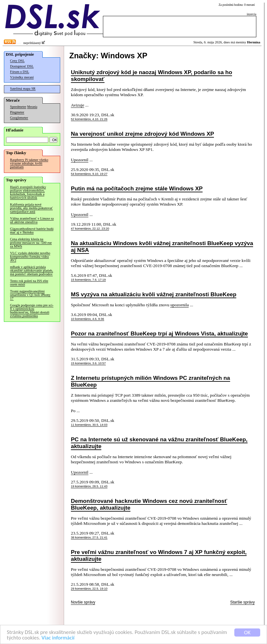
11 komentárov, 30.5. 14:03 (89, 425)
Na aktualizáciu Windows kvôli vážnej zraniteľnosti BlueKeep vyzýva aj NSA (162, 247)
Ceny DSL (17, 61)
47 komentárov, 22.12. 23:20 (90, 229)
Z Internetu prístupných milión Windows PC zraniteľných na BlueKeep (150, 381)
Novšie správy (83, 602)
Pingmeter (17, 112)
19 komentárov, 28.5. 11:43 (89, 486)
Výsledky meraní (22, 77)
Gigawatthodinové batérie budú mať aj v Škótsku (32, 231)
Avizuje (78, 105)
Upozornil (80, 160)
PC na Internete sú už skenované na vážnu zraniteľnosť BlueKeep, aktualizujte (159, 443)
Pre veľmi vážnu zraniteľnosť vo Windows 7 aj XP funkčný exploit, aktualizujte (159, 555)
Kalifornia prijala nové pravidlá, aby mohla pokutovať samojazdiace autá (31, 208)
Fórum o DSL (20, 72)
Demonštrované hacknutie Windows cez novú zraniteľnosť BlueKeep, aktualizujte (149, 504)
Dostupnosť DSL (22, 66)
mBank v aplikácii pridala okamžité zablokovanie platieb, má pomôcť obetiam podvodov (32, 271)
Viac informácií (58, 638)
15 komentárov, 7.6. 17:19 (88, 280)
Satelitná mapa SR (23, 89)
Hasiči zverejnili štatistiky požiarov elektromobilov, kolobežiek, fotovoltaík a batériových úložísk (28, 192)
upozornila (179, 305)
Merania (32, 107)
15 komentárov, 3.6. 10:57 (88, 363)
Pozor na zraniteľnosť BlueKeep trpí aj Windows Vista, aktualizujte (159, 333)
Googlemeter (19, 118)
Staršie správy (242, 602)
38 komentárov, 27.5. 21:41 (89, 537)
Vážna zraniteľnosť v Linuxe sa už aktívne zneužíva (32, 220)
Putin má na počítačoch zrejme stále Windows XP (137, 188)
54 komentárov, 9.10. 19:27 (89, 174)
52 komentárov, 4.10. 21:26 (89, 119)
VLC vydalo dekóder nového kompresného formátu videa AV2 (30, 257)
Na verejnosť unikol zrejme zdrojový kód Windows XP (142, 134)
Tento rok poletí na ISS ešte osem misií (29, 283)
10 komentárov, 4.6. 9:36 (88, 319)
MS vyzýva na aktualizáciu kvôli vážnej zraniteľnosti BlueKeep (154, 294)
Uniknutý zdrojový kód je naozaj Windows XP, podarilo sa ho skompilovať (151, 76)
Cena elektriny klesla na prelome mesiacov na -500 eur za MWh (31, 243)
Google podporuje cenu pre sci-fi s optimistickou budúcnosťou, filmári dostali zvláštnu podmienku (32, 311)
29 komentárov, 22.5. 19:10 (89, 589)
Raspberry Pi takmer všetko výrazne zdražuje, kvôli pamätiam (29, 163)
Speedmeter (18, 107)
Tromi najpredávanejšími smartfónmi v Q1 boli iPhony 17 (30, 295)
